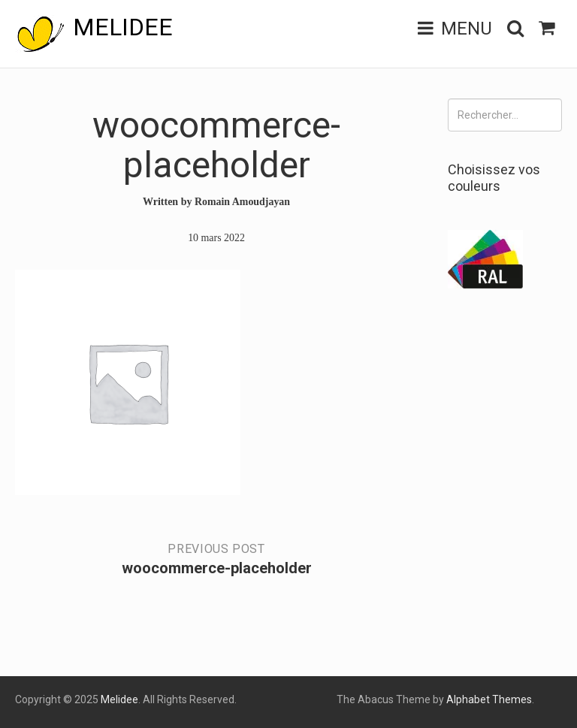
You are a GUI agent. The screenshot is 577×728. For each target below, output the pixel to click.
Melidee (123, 27)
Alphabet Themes (489, 699)
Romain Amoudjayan (243, 202)
